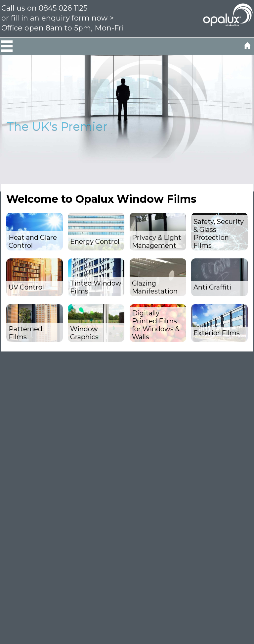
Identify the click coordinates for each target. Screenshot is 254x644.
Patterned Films (25, 333)
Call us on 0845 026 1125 (44, 8)
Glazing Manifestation (155, 287)
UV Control (26, 287)
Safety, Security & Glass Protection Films (219, 234)
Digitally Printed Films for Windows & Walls (156, 325)
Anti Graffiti (212, 287)
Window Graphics (84, 333)
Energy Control (95, 241)
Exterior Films (217, 333)
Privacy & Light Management (157, 241)
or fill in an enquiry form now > (58, 18)
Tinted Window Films (96, 287)
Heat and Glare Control (33, 241)
